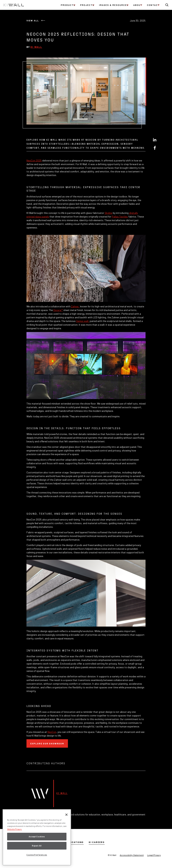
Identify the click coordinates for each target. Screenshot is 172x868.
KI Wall (36, 47)
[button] (68, 5)
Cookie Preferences (37, 855)
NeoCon (52, 732)
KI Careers (97, 842)
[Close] (66, 815)
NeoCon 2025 (34, 160)
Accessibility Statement (132, 855)
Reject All (37, 846)
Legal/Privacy (154, 855)
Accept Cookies (37, 836)
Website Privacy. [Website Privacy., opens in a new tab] (15, 829)
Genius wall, (83, 321)
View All (33, 20)
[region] (37, 837)
